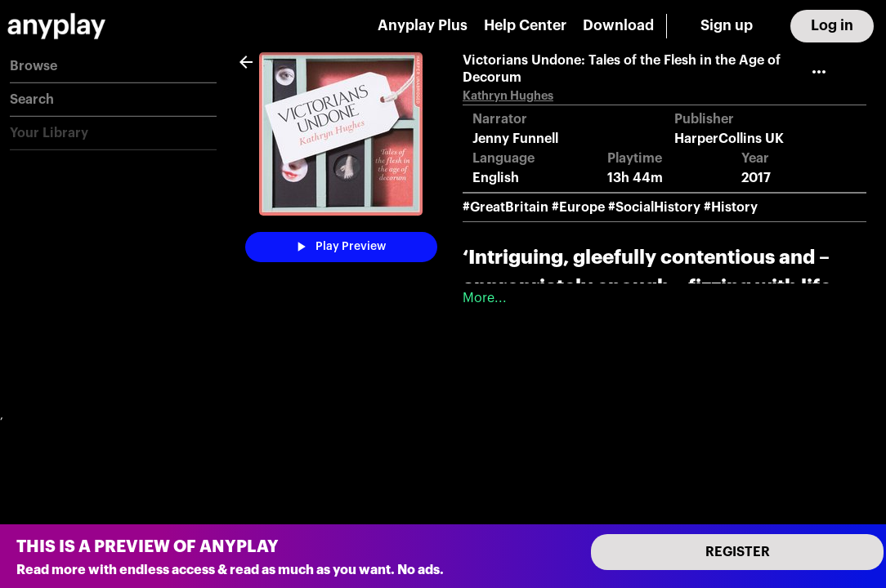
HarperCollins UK (729, 139)
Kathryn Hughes (508, 96)
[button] (113, 67)
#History (731, 207)
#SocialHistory (654, 207)
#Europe (578, 207)
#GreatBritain (506, 207)
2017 (756, 178)
